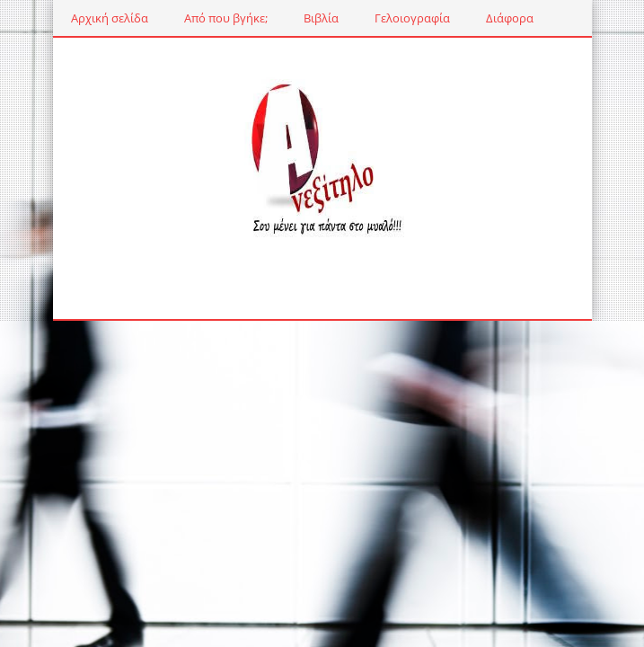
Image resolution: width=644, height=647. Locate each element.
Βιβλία (321, 18)
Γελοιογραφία (412, 18)
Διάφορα (510, 18)
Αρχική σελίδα (110, 18)
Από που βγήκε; (226, 18)
